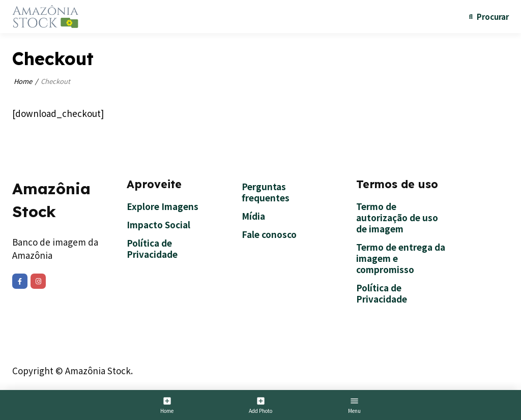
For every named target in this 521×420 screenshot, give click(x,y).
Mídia (253, 216)
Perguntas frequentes (266, 192)
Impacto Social (158, 224)
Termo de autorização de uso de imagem (397, 217)
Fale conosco (269, 234)
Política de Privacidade (152, 248)
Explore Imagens (163, 206)
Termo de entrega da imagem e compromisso (401, 258)
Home (23, 81)
